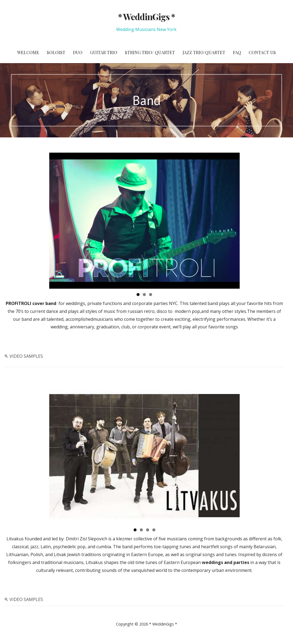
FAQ (237, 52)
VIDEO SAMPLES (26, 356)
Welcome (28, 52)
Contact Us (262, 52)
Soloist (56, 52)
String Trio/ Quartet (150, 52)
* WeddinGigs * (147, 16)
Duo (78, 52)
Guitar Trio (104, 52)
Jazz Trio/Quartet (204, 52)
